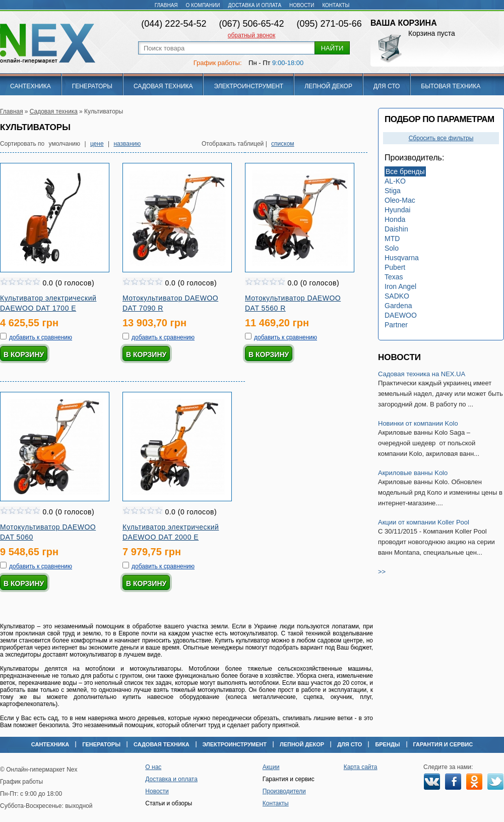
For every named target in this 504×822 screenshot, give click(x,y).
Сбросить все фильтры (441, 138)
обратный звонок (251, 35)
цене (97, 144)
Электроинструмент (248, 86)
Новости (302, 5)
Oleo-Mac (400, 200)
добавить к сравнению (41, 337)
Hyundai (397, 210)
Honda (395, 219)
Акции (271, 767)
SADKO (397, 296)
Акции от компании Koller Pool (424, 522)
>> (382, 572)
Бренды (387, 744)
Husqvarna (402, 258)
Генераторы (92, 86)
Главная (166, 5)
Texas (394, 277)
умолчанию (65, 144)
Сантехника (30, 86)
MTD (392, 239)
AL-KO (395, 181)
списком (283, 144)
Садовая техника (163, 86)
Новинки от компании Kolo (418, 423)
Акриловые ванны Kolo (413, 473)
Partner (396, 325)
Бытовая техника (451, 86)
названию (127, 144)
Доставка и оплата (255, 5)
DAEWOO (401, 315)
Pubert (395, 267)
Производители (284, 791)
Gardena (398, 306)
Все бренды (405, 171)
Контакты (336, 5)
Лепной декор (328, 86)
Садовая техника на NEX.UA (422, 374)
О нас (153, 767)
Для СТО (387, 86)
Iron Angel (400, 286)
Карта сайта (361, 767)
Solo (392, 248)
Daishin (396, 229)
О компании (203, 5)
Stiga (393, 191)
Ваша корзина (404, 23)
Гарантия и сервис (443, 744)
